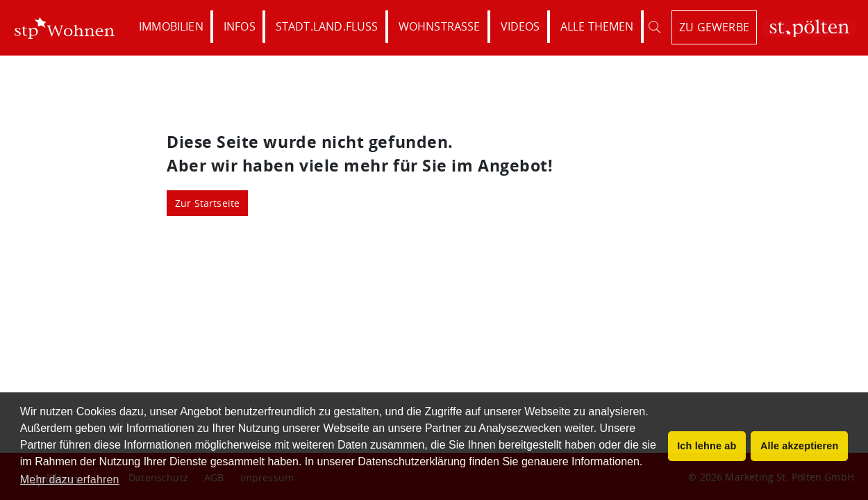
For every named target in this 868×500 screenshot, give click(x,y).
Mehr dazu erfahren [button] (70, 480)
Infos (240, 26)
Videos (520, 26)
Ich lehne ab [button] (707, 446)
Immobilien (171, 26)
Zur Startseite (208, 203)
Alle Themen (597, 26)
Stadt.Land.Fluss (327, 26)
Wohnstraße (440, 26)
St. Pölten (808, 28)
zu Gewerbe (714, 27)
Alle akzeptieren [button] (799, 446)
